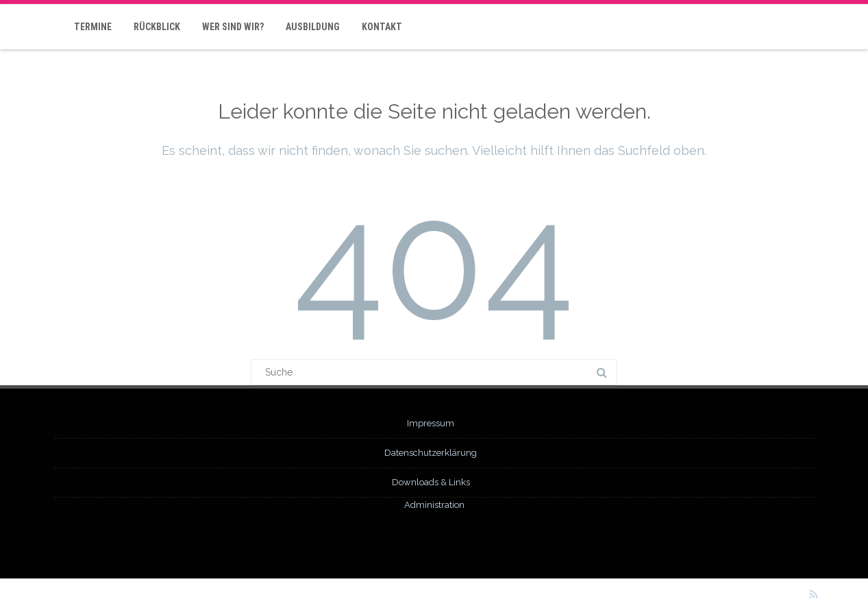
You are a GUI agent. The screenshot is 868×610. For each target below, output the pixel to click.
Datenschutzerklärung (431, 453)
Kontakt (382, 27)
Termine (93, 27)
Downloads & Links (431, 482)
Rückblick (157, 27)
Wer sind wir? (233, 27)
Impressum (431, 423)
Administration (434, 505)
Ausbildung (313, 27)
